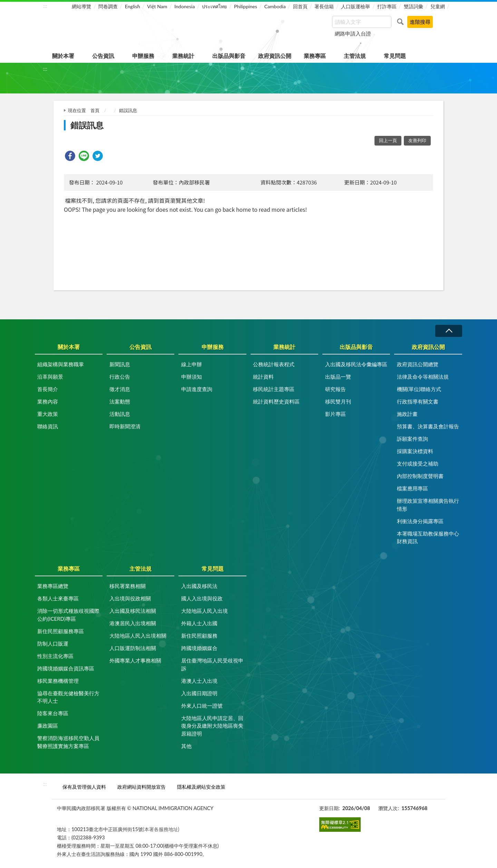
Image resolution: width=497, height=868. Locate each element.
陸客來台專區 (53, 713)
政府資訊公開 (275, 56)
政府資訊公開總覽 (418, 364)
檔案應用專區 (412, 488)
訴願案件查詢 (412, 439)
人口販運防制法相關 (133, 648)
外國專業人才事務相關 (135, 660)
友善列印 (417, 140)
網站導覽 (81, 6)
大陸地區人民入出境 (204, 611)
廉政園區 (48, 726)
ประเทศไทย (214, 6)
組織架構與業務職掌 (61, 364)
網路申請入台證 (353, 33)
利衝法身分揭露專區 (420, 521)
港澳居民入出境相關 (133, 623)
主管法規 (355, 56)
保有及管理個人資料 (84, 787)
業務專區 (315, 56)
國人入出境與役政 (202, 598)
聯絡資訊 (48, 426)
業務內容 (48, 401)
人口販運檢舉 (355, 6)
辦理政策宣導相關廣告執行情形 (428, 505)
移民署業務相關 (128, 586)
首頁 (95, 110)
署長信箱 (324, 6)
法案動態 (120, 401)
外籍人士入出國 (199, 623)
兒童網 (438, 6)
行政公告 (120, 377)
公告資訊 (103, 56)
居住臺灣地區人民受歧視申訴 (212, 664)
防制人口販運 (53, 643)
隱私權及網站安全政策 (201, 787)
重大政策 (48, 414)
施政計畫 (407, 414)
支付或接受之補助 (418, 463)
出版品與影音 (229, 56)
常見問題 (395, 56)
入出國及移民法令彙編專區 (356, 364)
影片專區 (335, 414)
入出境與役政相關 (130, 598)
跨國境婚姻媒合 (199, 648)
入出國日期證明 (199, 693)
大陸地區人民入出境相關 (138, 636)
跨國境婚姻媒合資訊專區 (66, 668)
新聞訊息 (120, 364)
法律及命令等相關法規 (423, 377)
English (133, 6)
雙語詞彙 (413, 6)
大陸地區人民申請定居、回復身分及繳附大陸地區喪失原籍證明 (212, 726)
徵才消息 (120, 389)
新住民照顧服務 (199, 636)
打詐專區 (387, 6)
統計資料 (263, 377)
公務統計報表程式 (274, 364)
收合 (449, 331)
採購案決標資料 (415, 451)
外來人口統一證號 (202, 706)
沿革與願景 (50, 377)
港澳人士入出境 (199, 681)
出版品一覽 (338, 377)
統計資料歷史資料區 (276, 401)
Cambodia (275, 6)
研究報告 (335, 389)
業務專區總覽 (53, 586)
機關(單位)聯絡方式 (419, 389)
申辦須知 (192, 377)
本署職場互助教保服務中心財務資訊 (428, 537)
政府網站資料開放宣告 (142, 787)
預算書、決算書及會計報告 (428, 426)
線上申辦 (192, 364)
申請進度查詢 (197, 389)
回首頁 (300, 6)
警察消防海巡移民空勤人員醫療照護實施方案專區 (68, 742)
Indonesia (184, 6)
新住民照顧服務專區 (61, 631)
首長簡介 (48, 389)
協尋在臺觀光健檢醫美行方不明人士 (68, 697)
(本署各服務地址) (161, 829)
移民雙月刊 (338, 401)
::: (45, 6)
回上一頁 (388, 140)
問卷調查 (108, 6)
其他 (186, 746)
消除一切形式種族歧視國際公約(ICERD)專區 (68, 615)
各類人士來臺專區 (58, 598)
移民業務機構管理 (58, 681)
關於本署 (63, 56)
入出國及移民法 (199, 586)
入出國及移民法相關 (133, 611)
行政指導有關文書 (418, 401)
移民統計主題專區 (274, 389)
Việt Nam (157, 6)
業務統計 (183, 56)
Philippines (246, 6)
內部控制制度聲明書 (420, 476)
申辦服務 (143, 56)
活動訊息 (120, 414)
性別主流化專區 (55, 656)
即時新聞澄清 (125, 426)
